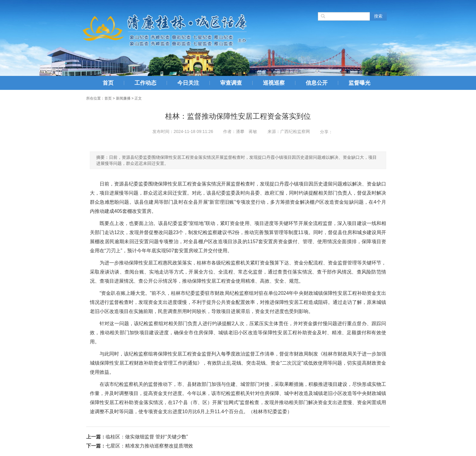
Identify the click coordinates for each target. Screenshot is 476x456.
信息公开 (317, 83)
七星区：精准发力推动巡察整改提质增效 (149, 446)
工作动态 (145, 83)
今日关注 (188, 83)
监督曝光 (359, 83)
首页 (108, 83)
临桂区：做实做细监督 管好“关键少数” (147, 437)
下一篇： (96, 446)
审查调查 (231, 83)
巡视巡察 (274, 83)
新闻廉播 (123, 98)
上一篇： (96, 437)
